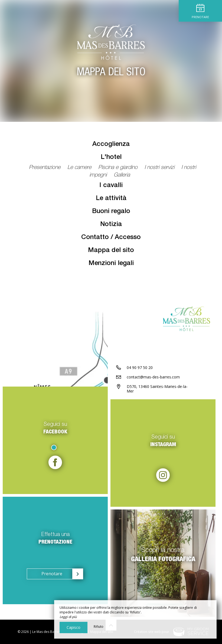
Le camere (80, 168)
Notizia (111, 225)
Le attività (111, 199)
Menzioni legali (111, 264)
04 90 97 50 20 (140, 367)
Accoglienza (111, 145)
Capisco (74, 627)
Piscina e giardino (119, 168)
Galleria (122, 175)
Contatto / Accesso (111, 238)
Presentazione (45, 168)
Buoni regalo (111, 212)
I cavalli (111, 186)
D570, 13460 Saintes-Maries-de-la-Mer (157, 389)
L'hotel (111, 158)
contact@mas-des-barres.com (153, 377)
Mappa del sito (111, 251)
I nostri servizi (160, 168)
